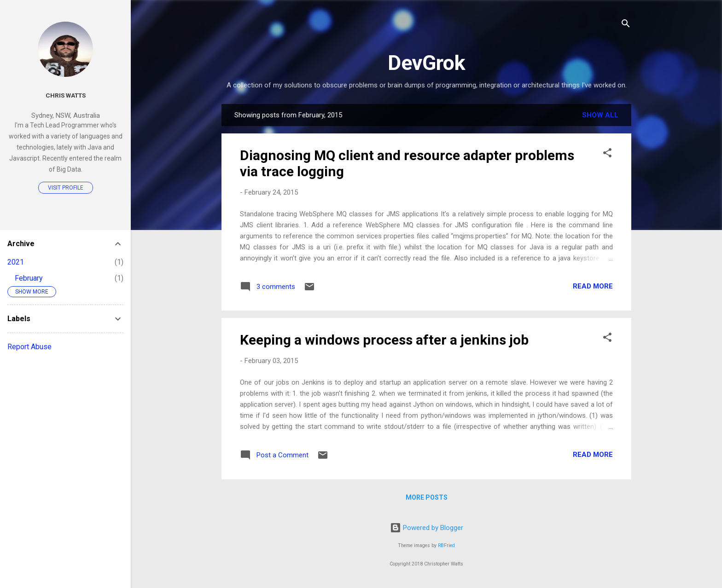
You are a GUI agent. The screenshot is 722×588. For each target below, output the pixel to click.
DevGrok (427, 63)
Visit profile (66, 188)
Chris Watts (66, 95)
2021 (16, 262)
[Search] (626, 25)
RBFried (446, 545)
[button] (607, 154)
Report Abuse (29, 347)
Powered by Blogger (427, 528)
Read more (593, 286)
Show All (600, 115)
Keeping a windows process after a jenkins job (384, 340)
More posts (427, 497)
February (29, 278)
